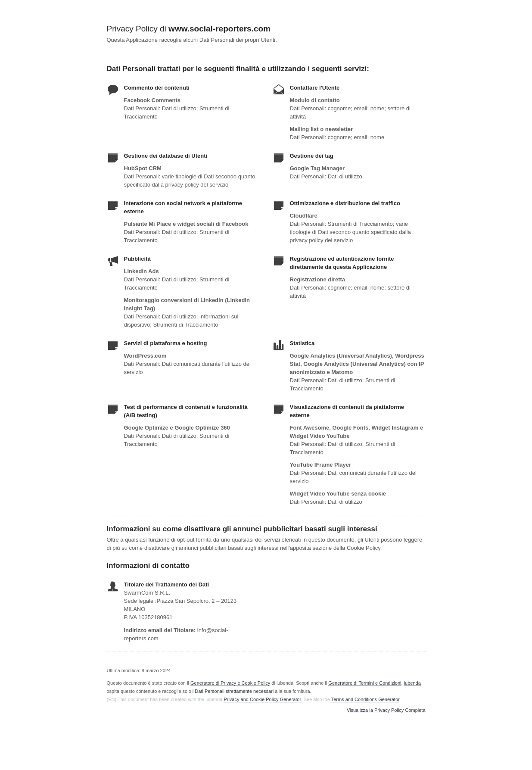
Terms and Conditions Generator (365, 699)
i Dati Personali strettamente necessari (233, 691)
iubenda (412, 683)
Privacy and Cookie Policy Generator (262, 699)
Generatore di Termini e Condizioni (365, 683)
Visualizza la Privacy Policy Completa (386, 710)
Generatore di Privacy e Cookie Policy (230, 683)
